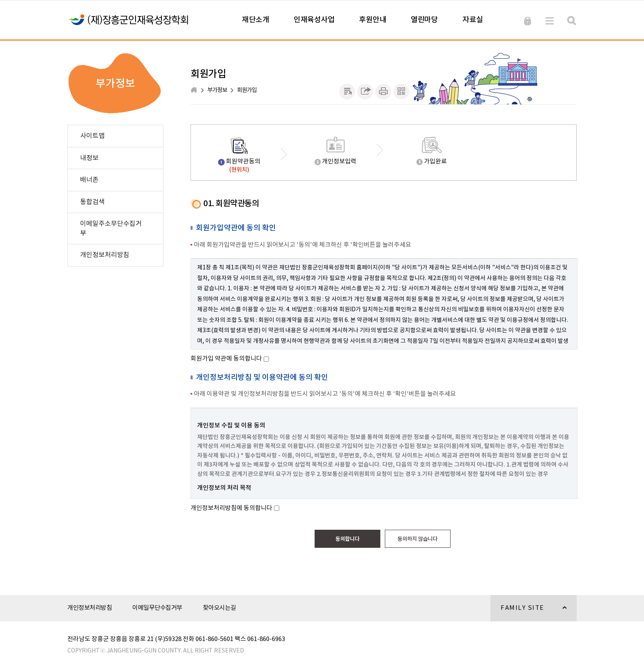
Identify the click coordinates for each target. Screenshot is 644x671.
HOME (195, 90)
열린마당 (424, 20)
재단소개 (255, 20)
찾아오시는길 (220, 608)
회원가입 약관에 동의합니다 (226, 359)
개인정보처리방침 (90, 608)
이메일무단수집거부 (157, 608)
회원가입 (247, 90)
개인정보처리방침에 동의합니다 (231, 508)
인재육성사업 (314, 20)
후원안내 (373, 20)
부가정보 (217, 90)
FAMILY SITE (528, 613)
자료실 (473, 20)
